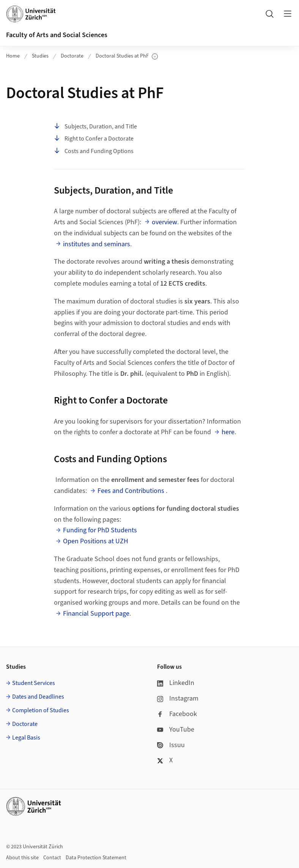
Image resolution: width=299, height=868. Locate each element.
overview (164, 222)
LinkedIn (176, 683)
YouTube (176, 730)
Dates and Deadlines (38, 697)
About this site (22, 858)
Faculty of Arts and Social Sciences (57, 35)
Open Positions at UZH (96, 541)
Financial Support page (96, 614)
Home (13, 56)
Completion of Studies (41, 710)
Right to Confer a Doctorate (94, 139)
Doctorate (72, 56)
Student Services (34, 683)
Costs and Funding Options (94, 151)
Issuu (171, 745)
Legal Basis (26, 738)
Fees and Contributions (131, 491)
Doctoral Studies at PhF (127, 56)
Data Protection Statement (96, 858)
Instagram (178, 698)
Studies (40, 56)
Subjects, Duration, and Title (95, 127)
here (228, 432)
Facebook (177, 714)
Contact (52, 858)
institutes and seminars (97, 244)
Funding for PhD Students (100, 530)
